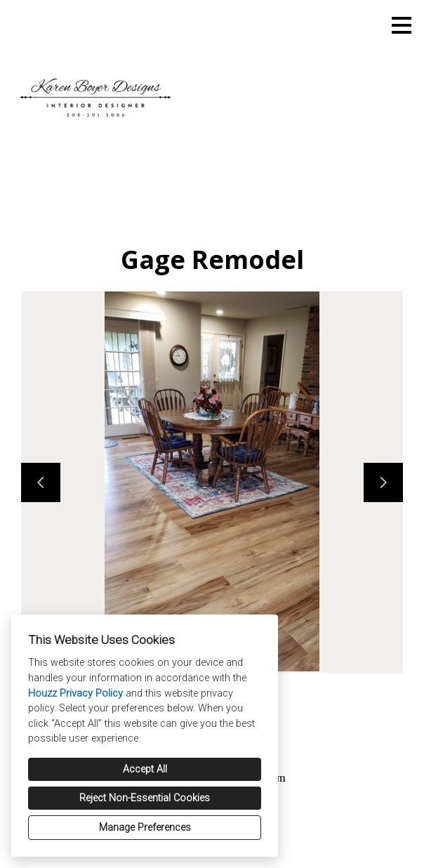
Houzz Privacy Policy (75, 693)
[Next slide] (383, 482)
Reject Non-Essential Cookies (145, 798)
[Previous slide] (41, 482)
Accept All (145, 769)
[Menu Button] (402, 25)
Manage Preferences (145, 828)
